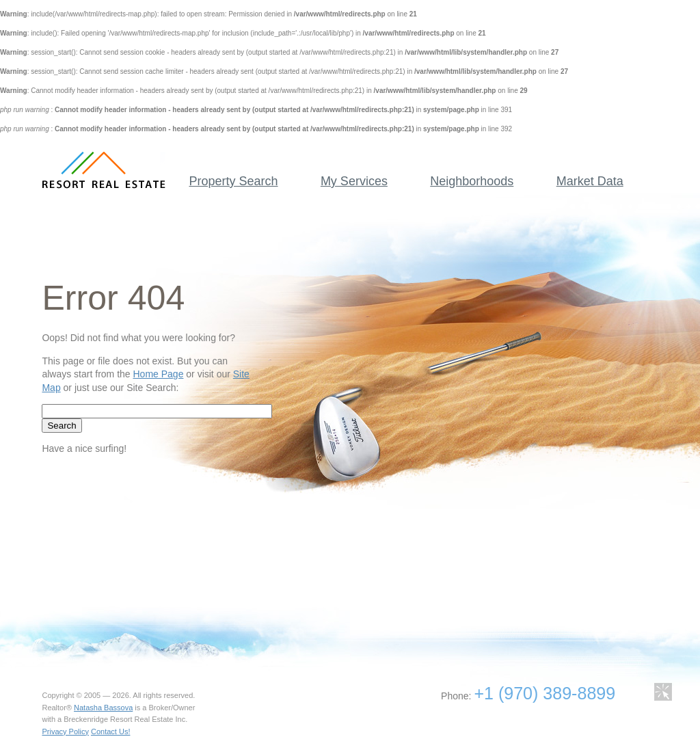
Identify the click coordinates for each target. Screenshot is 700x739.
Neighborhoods (472, 181)
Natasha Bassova (103, 708)
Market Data (590, 181)
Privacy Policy (65, 731)
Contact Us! (110, 731)
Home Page (158, 374)
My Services (354, 181)
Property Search (233, 181)
